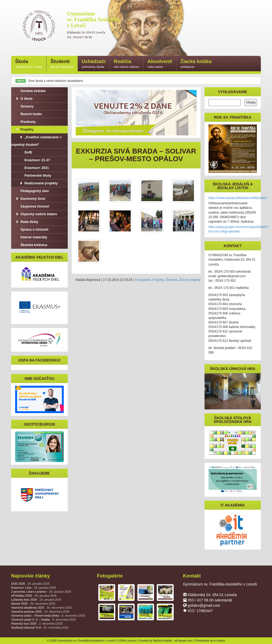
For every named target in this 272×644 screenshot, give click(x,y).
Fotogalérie (143, 280)
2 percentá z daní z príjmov (41, 592)
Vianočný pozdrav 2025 (40, 612)
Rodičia (127, 64)
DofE (26, 152)
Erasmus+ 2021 (34, 168)
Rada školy (27, 222)
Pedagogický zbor (32, 191)
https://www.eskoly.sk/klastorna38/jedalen (238, 198)
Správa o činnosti (32, 230)
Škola (29, 64)
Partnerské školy (35, 176)
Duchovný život (30, 199)
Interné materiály (31, 237)
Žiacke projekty (190, 280)
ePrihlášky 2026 (34, 596)
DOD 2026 (30, 584)
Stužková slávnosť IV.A (40, 628)
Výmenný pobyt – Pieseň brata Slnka (48, 616)
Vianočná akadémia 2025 (42, 608)
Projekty (158, 280)
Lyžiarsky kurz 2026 (36, 600)
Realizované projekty (38, 183)
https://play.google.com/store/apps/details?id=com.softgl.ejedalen (239, 229)
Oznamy (24, 106)
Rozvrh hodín (28, 114)
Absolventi (160, 64)
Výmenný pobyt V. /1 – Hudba (44, 620)
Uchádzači (94, 64)
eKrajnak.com (183, 641)
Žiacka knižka (196, 64)
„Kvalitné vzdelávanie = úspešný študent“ (36, 141)
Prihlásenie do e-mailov (210, 641)
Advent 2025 (33, 604)
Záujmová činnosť (32, 206)
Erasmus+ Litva (33, 588)
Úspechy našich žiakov (36, 214)
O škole (24, 99)
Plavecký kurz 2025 (37, 624)
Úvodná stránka (30, 91)
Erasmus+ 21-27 (35, 160)
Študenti (62, 64)
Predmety (25, 122)
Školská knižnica (31, 245)
